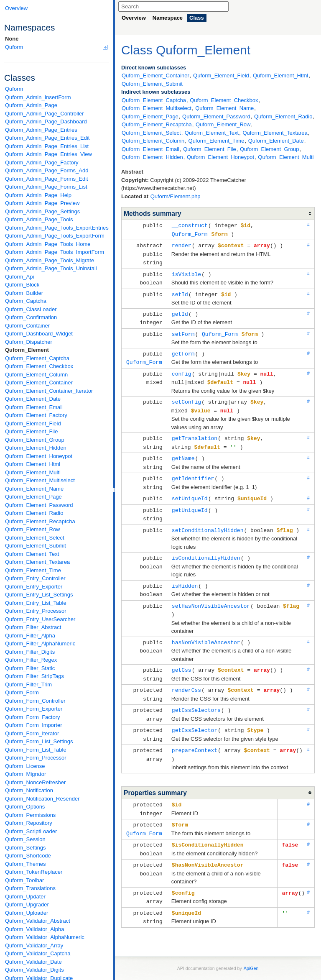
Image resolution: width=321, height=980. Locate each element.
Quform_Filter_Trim (28, 684)
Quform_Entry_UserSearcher (40, 619)
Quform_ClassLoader (31, 309)
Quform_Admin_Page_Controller (45, 114)
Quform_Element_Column (36, 375)
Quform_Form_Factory (32, 717)
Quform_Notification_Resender (42, 799)
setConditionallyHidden (208, 519)
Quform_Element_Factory (36, 415)
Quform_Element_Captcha (37, 358)
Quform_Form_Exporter (34, 709)
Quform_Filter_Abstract (33, 627)
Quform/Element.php (176, 196)
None (12, 39)
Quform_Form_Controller (35, 701)
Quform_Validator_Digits (34, 970)
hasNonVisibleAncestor (206, 629)
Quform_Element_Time (33, 570)
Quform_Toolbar (24, 880)
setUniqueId (190, 489)
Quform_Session (25, 839)
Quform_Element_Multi (33, 472)
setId (180, 291)
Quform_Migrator (25, 774)
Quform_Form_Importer (34, 725)
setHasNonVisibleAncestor (211, 593)
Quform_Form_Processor (36, 758)
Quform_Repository (29, 823)
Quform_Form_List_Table (36, 750)
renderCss (186, 675)
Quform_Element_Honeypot (39, 456)
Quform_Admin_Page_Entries (41, 130)
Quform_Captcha (26, 301)
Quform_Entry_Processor (36, 611)
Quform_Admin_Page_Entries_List (47, 146)
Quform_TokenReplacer (34, 872)
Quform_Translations (30, 888)
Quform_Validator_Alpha (34, 929)
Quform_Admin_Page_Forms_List (46, 187)
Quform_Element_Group (35, 440)
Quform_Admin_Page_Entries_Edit (47, 138)
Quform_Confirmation (31, 317)
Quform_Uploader (27, 913)
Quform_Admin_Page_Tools (39, 219)
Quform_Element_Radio (34, 513)
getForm (183, 349)
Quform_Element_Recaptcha (40, 521)
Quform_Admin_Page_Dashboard (46, 122)
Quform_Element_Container (39, 383)
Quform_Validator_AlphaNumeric (45, 937)
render (182, 244)
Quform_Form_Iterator (32, 733)
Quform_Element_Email (34, 407)
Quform (56, 47)
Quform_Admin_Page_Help (38, 195)
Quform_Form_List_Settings (39, 741)
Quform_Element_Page (33, 497)
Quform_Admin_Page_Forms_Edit (47, 179)
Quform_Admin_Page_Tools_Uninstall (51, 268)
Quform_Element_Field (33, 423)
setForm (183, 330)
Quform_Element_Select (35, 538)
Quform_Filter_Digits (30, 652)
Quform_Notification (29, 790)
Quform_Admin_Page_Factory (42, 162)
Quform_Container (27, 326)
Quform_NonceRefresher (35, 782)
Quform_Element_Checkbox (39, 366)
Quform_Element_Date (33, 399)
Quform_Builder (24, 293)
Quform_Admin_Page (31, 105)
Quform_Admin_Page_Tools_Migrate (50, 260)
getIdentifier (193, 469)
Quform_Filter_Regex (31, 660)
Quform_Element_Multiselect (40, 480)
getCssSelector (195, 714)
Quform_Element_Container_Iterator (49, 391)
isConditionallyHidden (206, 546)
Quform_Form (22, 692)
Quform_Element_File (31, 431)
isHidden (185, 574)
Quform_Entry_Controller (35, 578)
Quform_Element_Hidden (36, 448)
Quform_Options (25, 807)
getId (180, 310)
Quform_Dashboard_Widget (39, 334)
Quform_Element (27, 350)
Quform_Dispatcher (29, 342)
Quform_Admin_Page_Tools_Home (48, 244)
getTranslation (195, 431)
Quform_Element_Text (32, 554)
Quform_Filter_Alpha (30, 636)
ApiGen (251, 946)
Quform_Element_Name (34, 489)
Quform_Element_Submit (36, 546)
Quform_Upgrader (27, 905)
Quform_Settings (25, 848)
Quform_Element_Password (39, 505)
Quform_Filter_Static (30, 668)
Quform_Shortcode (28, 856)
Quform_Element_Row (33, 529)
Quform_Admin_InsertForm (38, 97)
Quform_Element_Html (33, 464)
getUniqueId (190, 500)
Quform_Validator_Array (34, 945)
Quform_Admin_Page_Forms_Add (47, 170)
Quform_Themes (25, 864)
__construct (190, 225)
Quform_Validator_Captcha (38, 953)
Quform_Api (19, 277)
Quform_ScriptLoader (31, 831)
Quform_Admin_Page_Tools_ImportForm (55, 252)
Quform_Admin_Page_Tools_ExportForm (55, 236)
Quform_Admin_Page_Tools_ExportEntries (57, 228)
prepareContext (195, 733)
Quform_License (25, 766)
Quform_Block (22, 285)
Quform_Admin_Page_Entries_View (48, 154)
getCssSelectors (196, 694)
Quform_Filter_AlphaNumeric (40, 644)
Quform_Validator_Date (33, 962)
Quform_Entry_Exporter (34, 587)
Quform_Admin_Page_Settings (42, 211)
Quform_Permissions (30, 815)
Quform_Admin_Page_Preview (42, 203)
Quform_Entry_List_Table (36, 603)
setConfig (186, 395)
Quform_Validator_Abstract (38, 921)
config (182, 368)
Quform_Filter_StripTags (34, 676)
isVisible (186, 272)
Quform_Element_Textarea (37, 562)
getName (183, 450)
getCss (182, 656)
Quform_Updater (25, 897)
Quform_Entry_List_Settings (39, 595)
